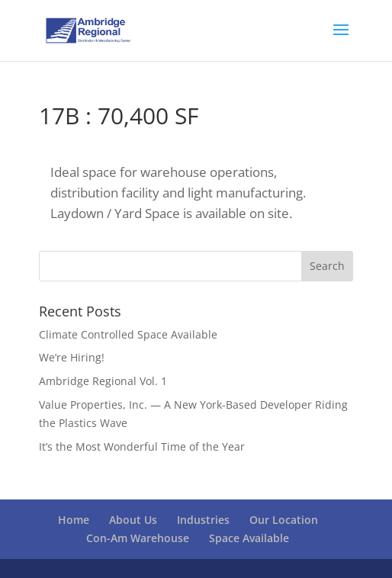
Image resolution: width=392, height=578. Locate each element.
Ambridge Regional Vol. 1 (103, 381)
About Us (133, 520)
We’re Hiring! (72, 357)
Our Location (284, 520)
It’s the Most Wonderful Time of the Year (142, 446)
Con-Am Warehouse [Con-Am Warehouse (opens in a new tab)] (138, 538)
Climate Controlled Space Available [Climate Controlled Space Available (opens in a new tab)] (128, 334)
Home (74, 520)
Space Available (249, 538)
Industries (203, 520)
